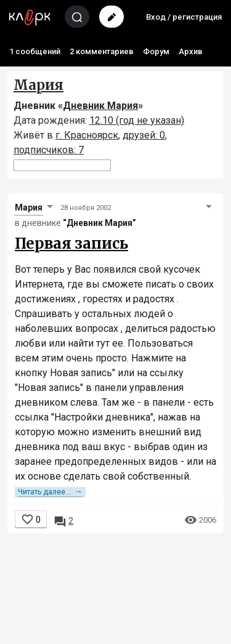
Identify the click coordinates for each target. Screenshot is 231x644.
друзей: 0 (144, 135)
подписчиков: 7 (49, 150)
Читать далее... (50, 492)
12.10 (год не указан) (137, 120)
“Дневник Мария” (99, 223)
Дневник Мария (100, 106)
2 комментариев (102, 51)
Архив (191, 51)
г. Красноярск (87, 135)
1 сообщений (35, 51)
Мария (38, 85)
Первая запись (71, 244)
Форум (156, 51)
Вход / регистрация (184, 17)
